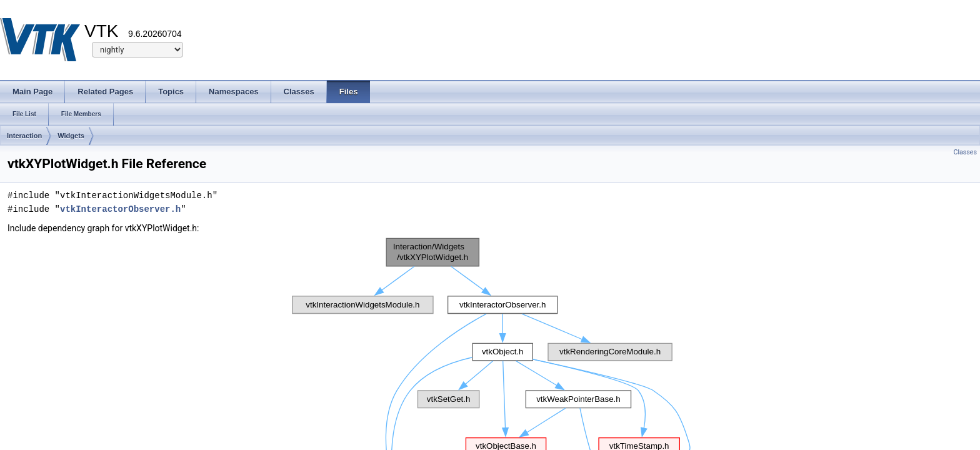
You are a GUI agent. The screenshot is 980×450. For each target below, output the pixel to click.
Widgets (71, 136)
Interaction (24, 136)
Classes (965, 152)
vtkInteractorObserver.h (120, 209)
